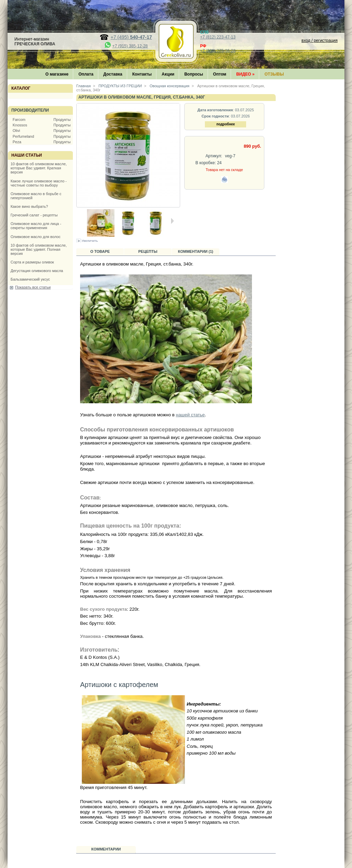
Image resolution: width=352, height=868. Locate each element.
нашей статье (190, 415)
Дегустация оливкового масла (37, 271)
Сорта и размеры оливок (32, 262)
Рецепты (148, 251)
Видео (245, 74)
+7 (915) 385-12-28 (130, 46)
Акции (168, 74)
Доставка (113, 74)
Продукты (62, 120)
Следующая (172, 221)
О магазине (57, 74)
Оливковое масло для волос (36, 237)
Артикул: (214, 156)
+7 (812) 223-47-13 (218, 37)
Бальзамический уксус (30, 279)
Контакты (142, 74)
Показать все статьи (33, 287)
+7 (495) (131, 37)
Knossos (20, 125)
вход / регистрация (320, 41)
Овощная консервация (169, 86)
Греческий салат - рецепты (34, 215)
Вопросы (194, 74)
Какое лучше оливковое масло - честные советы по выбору (39, 183)
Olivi (16, 131)
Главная (84, 86)
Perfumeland (23, 136)
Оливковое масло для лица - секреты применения (36, 226)
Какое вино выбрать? (29, 206)
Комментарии (106, 849)
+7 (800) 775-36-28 (218, 51)
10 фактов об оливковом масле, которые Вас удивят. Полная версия (39, 249)
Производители (30, 110)
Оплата (86, 74)
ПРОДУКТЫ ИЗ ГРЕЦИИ (120, 86)
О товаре (100, 251)
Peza (17, 142)
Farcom (19, 120)
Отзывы (274, 74)
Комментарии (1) (196, 251)
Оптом (220, 74)
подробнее (225, 124)
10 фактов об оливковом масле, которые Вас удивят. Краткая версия (39, 168)
